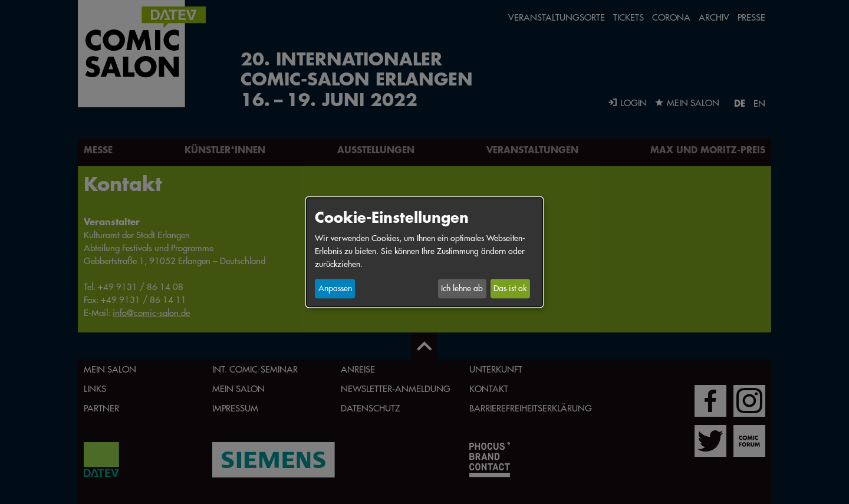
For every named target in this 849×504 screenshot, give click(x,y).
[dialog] (424, 252)
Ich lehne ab (462, 289)
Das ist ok (510, 289)
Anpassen (335, 289)
